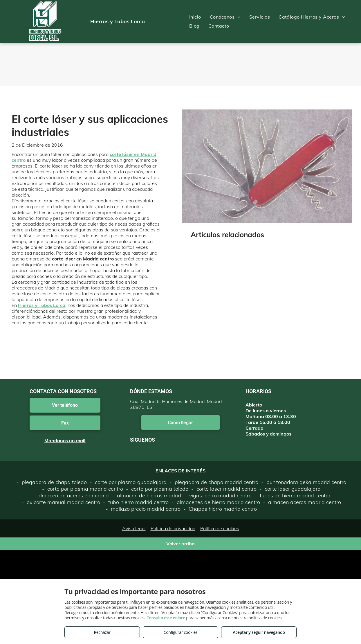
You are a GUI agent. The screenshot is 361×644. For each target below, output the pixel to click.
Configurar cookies (181, 632)
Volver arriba (180, 544)
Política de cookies (220, 528)
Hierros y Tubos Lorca (42, 305)
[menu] (348, 21)
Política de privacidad (173, 528)
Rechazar (102, 632)
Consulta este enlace (166, 618)
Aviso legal (134, 528)
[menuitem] (195, 17)
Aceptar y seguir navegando (259, 632)
